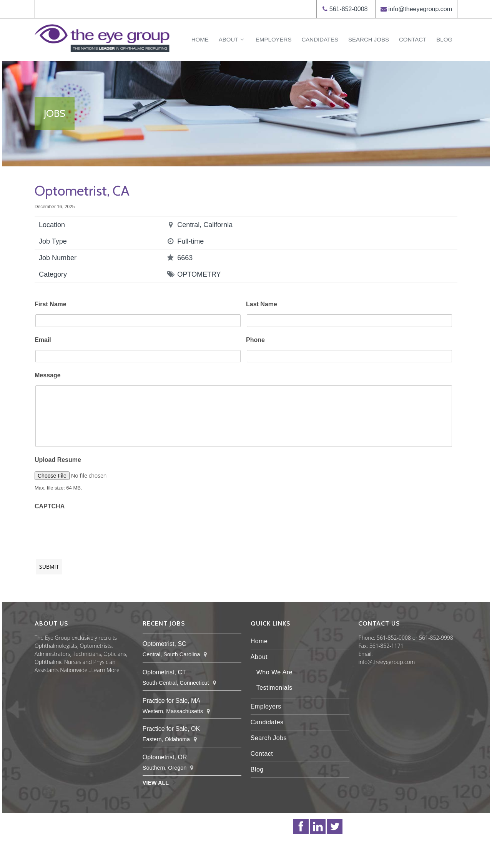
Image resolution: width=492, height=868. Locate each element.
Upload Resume (58, 460)
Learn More (106, 670)
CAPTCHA (50, 506)
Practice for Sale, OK (171, 729)
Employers (273, 39)
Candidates (320, 39)
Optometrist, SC (165, 644)
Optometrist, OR (165, 757)
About (232, 39)
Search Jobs (369, 39)
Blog (444, 39)
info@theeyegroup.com (420, 9)
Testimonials (274, 688)
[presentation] (93, 531)
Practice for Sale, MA (171, 701)
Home (200, 39)
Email (43, 340)
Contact (413, 39)
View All (156, 783)
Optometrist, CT (164, 672)
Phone (255, 340)
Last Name (262, 304)
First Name (51, 304)
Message (48, 375)
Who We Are (275, 672)
